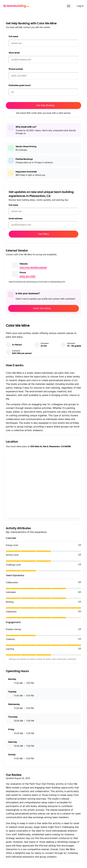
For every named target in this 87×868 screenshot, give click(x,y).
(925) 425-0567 (28, 277)
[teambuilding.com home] (16, 6)
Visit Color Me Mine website (33, 268)
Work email (14, 53)
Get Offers (43, 234)
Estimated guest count (20, 85)
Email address (16, 219)
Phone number (16, 69)
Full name (13, 37)
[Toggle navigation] (69, 6)
